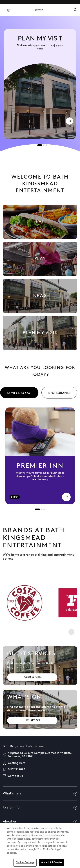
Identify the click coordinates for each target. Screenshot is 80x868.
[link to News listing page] (40, 296)
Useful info (40, 808)
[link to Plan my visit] (40, 333)
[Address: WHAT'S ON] (32, 721)
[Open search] (75, 10)
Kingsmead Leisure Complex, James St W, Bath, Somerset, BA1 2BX (40, 755)
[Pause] (71, 632)
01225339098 (16, 770)
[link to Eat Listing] (40, 222)
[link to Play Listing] (40, 259)
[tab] (40, 145)
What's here (40, 794)
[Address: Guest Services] (32, 677)
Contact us (15, 776)
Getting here (17, 763)
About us (40, 822)
